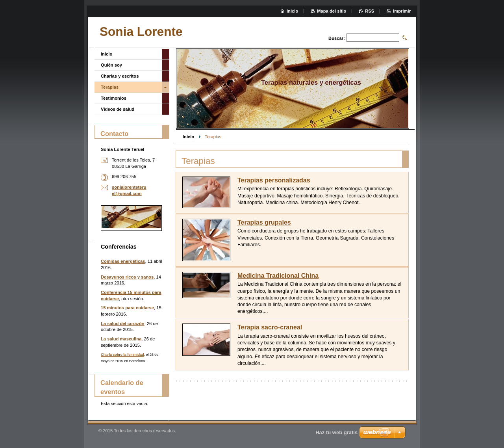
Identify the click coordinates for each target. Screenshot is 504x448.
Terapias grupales (264, 222)
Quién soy (111, 65)
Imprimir (402, 11)
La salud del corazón (123, 323)
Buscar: (337, 38)
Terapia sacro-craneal (270, 327)
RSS (370, 11)
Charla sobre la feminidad (122, 355)
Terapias (110, 87)
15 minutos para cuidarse (127, 308)
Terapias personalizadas (274, 180)
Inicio (188, 137)
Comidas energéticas (123, 261)
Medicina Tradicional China (278, 276)
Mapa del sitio (332, 11)
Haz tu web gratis (336, 432)
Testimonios (114, 98)
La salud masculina (121, 339)
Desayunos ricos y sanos (127, 277)
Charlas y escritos (120, 76)
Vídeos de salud (118, 109)
